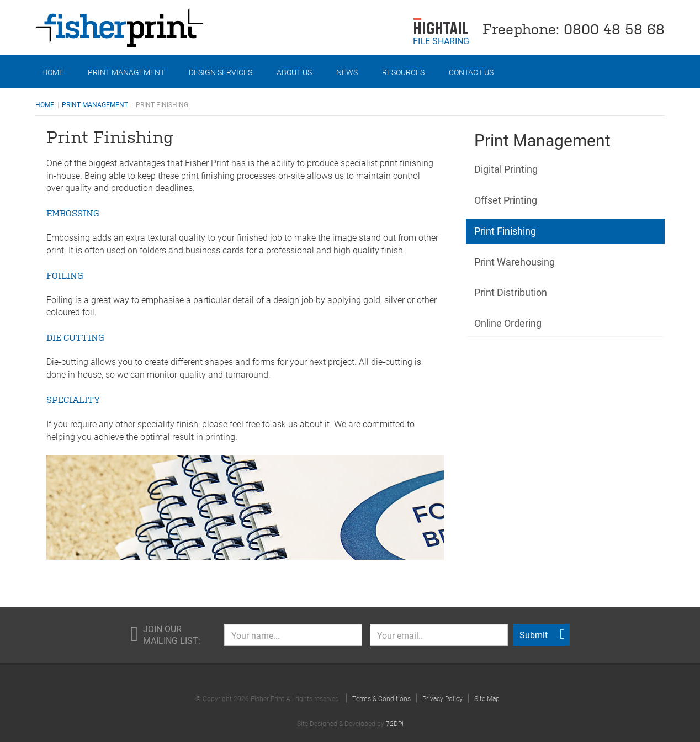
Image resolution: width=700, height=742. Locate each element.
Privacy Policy (442, 698)
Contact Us (471, 72)
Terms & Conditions (381, 698)
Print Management (126, 72)
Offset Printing (506, 200)
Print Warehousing (515, 262)
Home (53, 72)
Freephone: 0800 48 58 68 (574, 28)
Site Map (487, 698)
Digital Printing (506, 169)
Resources (403, 72)
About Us (294, 72)
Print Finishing (505, 231)
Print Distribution (511, 292)
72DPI (395, 723)
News (347, 72)
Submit (542, 634)
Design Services (221, 72)
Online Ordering (508, 323)
